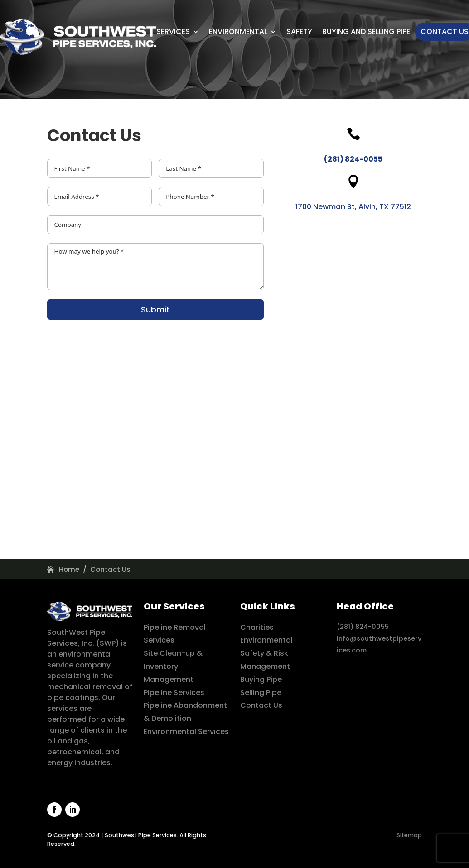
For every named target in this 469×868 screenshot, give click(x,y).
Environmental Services (186, 731)
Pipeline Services (174, 693)
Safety (299, 32)
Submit (155, 309)
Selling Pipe (261, 693)
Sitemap (409, 835)
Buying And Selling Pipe (366, 32)
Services (173, 32)
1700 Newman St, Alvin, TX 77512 (353, 207)
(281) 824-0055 (363, 627)
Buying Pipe (261, 679)
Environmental (238, 32)
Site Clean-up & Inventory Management (173, 666)
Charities (257, 627)
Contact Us (445, 32)
